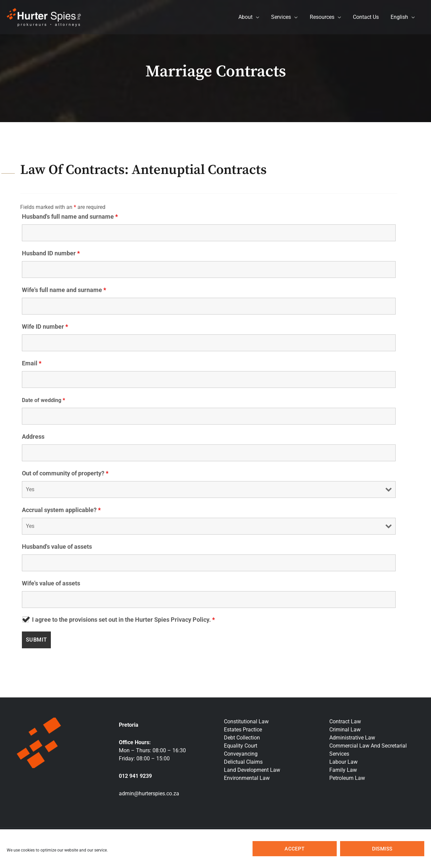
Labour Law (343, 762)
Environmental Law (247, 778)
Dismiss (382, 849)
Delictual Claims (243, 762)
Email (32, 363)
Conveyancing (241, 754)
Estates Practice (243, 730)
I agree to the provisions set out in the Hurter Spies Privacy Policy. (123, 620)
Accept (294, 849)
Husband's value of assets (57, 547)
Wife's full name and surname (64, 290)
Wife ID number (45, 327)
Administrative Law (352, 738)
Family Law (343, 770)
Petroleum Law (347, 778)
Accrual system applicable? (61, 510)
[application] (261, 17)
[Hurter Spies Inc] (44, 17)
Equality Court (241, 746)
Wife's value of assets (51, 583)
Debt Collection (242, 738)
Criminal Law (345, 730)
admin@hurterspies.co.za (149, 793)
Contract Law (345, 721)
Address (33, 437)
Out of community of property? (65, 473)
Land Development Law (252, 770)
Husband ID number (51, 253)
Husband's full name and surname (70, 216)
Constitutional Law (246, 721)
